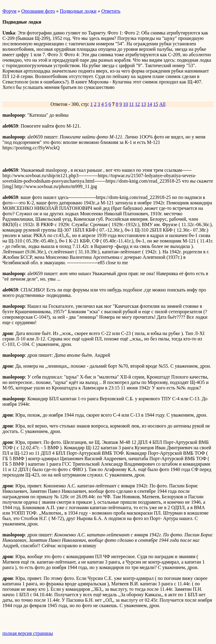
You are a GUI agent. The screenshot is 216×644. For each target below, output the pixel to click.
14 (150, 104)
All (162, 104)
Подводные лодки (78, 11)
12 (138, 104)
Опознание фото (38, 11)
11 (131, 104)
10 (125, 104)
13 (144, 104)
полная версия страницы (28, 633)
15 (156, 104)
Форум (9, 11)
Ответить (111, 11)
